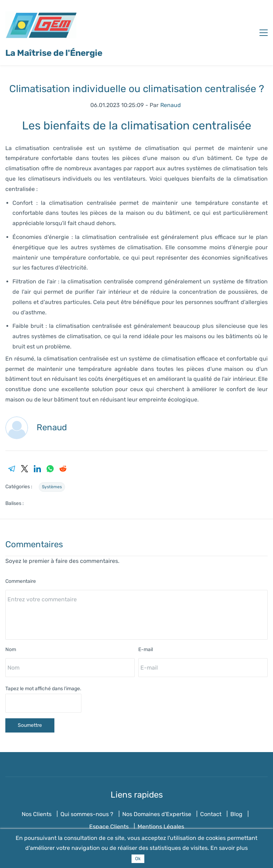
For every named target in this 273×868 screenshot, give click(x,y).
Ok (138, 859)
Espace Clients (109, 827)
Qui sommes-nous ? (87, 814)
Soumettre (30, 725)
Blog (236, 814)
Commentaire (21, 581)
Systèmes (52, 487)
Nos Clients (37, 814)
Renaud (171, 105)
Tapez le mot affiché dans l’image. (43, 689)
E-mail (146, 649)
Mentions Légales (161, 827)
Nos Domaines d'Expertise (157, 814)
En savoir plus (229, 848)
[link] (12, 469)
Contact (211, 814)
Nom (11, 649)
